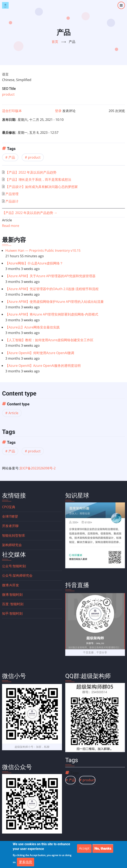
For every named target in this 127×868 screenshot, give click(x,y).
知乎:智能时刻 (12, 613)
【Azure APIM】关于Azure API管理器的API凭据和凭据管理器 (50, 276)
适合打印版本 (12, 111)
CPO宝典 (9, 507)
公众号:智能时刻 (14, 566)
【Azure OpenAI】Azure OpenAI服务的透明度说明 (43, 366)
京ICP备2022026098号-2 (37, 468)
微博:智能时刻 (12, 595)
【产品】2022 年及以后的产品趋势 (31, 172)
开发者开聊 (10, 526)
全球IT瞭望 (10, 516)
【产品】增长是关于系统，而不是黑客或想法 (38, 180)
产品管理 (12, 194)
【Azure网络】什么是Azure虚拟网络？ (34, 263)
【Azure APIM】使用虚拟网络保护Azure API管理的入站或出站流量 (55, 302)
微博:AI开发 (10, 585)
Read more (11, 226)
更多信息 (26, 862)
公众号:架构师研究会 (17, 575)
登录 (58, 111)
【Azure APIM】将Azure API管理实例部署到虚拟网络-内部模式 (52, 314)
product (8, 94)
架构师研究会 (12, 545)
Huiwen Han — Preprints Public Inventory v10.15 (43, 250)
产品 (12, 157)
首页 (55, 42)
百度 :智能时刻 (13, 604)
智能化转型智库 (14, 535)
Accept (84, 849)
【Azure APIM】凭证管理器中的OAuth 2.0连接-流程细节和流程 (52, 289)
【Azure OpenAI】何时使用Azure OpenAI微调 (40, 353)
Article (13, 413)
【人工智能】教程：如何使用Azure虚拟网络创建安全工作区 (49, 340)
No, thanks (103, 849)
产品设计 (12, 201)
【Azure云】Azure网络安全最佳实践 (33, 327)
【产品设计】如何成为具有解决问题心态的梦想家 (42, 187)
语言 (5, 74)
